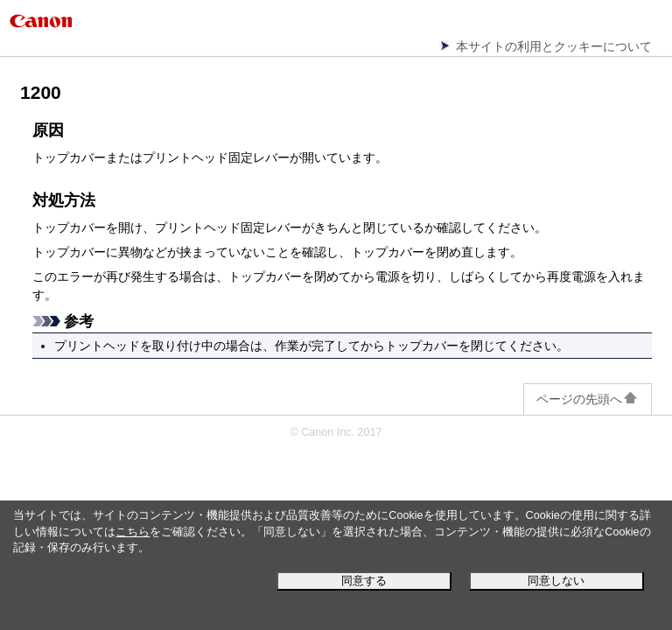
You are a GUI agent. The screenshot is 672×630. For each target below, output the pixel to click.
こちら (133, 532)
